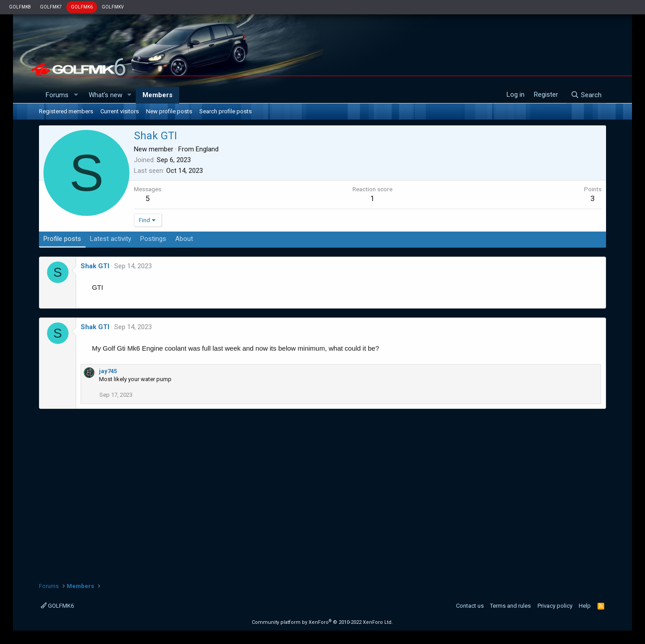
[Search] (586, 95)
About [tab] (184, 239)
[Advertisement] (322, 492)
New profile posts (169, 111)
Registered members (66, 111)
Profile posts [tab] (62, 239)
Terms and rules (510, 606)
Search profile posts (226, 111)
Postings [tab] (153, 239)
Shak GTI (95, 266)
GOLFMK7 (51, 7)
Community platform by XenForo (322, 622)
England (207, 149)
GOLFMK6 (82, 7)
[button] (76, 95)
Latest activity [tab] (111, 239)
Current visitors (120, 111)
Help (585, 606)
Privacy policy (555, 606)
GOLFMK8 (20, 7)
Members (157, 95)
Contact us (470, 606)
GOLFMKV (113, 7)
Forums (57, 95)
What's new (105, 95)
